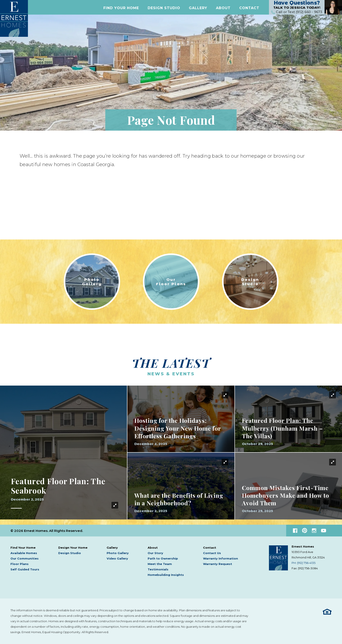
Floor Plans (20, 564)
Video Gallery (117, 558)
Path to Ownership (163, 558)
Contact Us (212, 553)
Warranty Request (218, 564)
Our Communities (25, 558)
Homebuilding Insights (166, 575)
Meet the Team (160, 564)
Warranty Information (221, 558)
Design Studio (164, 9)
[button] (121, 9)
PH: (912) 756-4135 (304, 563)
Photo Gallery (118, 553)
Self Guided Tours (25, 569)
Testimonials (158, 569)
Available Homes (24, 553)
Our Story (155, 553)
